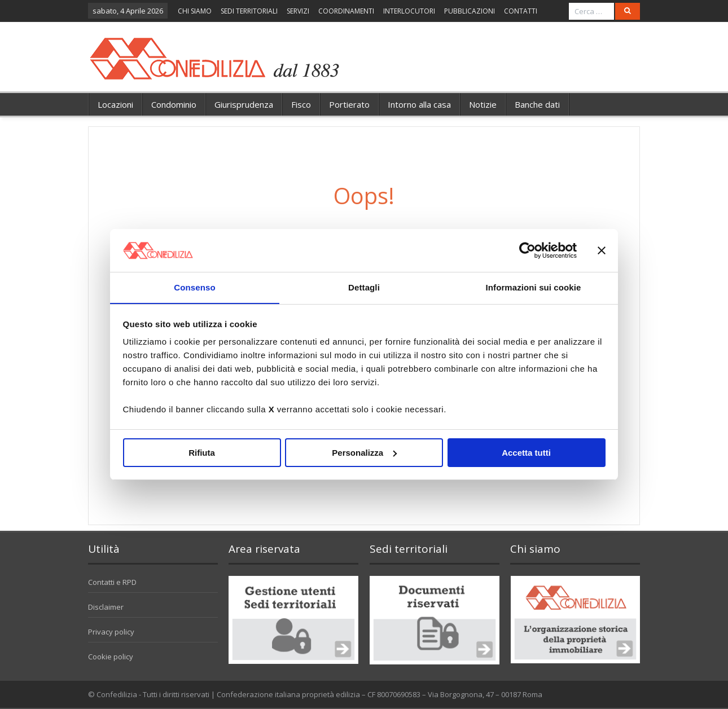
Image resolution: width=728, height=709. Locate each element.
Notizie (483, 104)
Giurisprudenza (244, 104)
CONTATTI (521, 11)
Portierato (349, 104)
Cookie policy (111, 657)
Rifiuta (202, 453)
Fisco (301, 104)
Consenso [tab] (194, 287)
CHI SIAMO (195, 11)
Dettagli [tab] (364, 287)
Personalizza (364, 453)
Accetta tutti (526, 453)
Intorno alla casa (419, 104)
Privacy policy (111, 632)
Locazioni (115, 104)
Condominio (174, 104)
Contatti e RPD (112, 582)
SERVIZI (298, 11)
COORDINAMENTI (346, 11)
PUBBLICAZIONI (470, 11)
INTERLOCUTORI (409, 11)
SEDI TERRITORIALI (249, 11)
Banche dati (537, 104)
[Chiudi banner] (602, 250)
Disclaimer (106, 607)
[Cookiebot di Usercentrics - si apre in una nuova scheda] (527, 250)
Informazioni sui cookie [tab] (534, 287)
